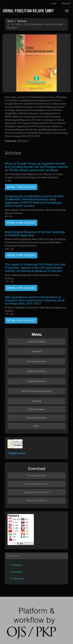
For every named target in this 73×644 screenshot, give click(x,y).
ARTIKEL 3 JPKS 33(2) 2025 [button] (21, 255)
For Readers (16, 565)
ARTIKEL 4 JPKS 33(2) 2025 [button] (21, 288)
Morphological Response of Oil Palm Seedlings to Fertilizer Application (35, 234)
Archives (22, 21)
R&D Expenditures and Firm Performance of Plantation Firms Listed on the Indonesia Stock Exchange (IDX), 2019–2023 (35, 300)
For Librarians (17, 579)
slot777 (71, 2)
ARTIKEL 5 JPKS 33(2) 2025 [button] (21, 320)
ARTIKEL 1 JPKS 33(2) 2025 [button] (21, 187)
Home (10, 21)
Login (54, 3)
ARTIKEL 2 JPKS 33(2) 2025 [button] (21, 223)
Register (66, 3)
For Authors (16, 572)
